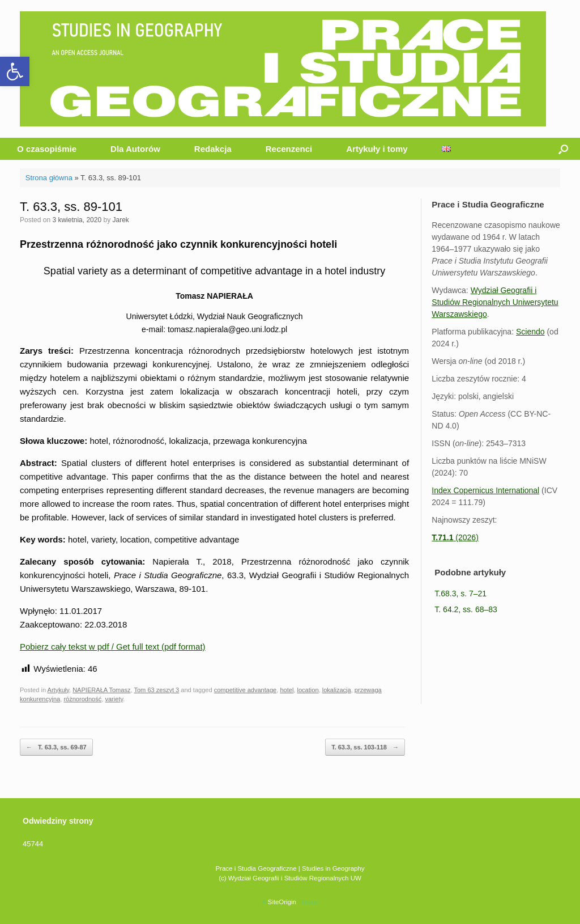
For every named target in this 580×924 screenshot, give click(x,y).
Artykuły (58, 690)
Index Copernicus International (485, 490)
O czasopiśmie (47, 149)
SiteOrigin (282, 902)
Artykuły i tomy (377, 149)
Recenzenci (289, 149)
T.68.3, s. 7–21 (460, 594)
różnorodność (82, 699)
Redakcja (213, 149)
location (308, 690)
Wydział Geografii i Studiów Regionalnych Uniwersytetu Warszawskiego (495, 302)
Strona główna (49, 178)
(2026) (455, 537)
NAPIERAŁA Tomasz (101, 690)
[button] (15, 71)
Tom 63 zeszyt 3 (156, 690)
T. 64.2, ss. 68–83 (466, 609)
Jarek (120, 220)
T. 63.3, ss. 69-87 (56, 747)
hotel (287, 690)
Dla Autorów (135, 149)
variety (114, 699)
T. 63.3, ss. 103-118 (365, 747)
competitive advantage (246, 690)
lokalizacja (337, 690)
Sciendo (530, 332)
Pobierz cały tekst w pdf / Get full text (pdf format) (113, 647)
